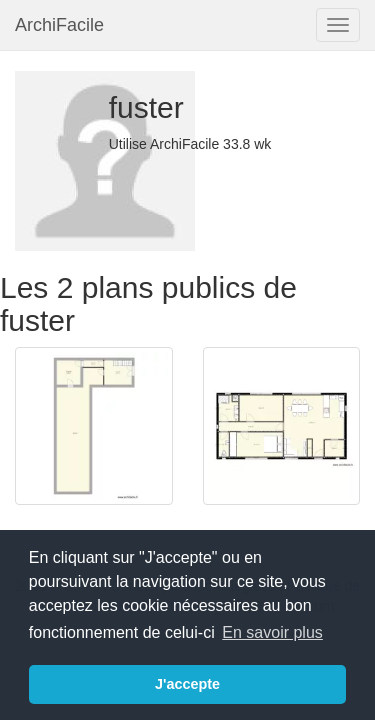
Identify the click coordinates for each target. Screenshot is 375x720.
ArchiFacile (59, 25)
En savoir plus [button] (272, 632)
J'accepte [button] (187, 684)
